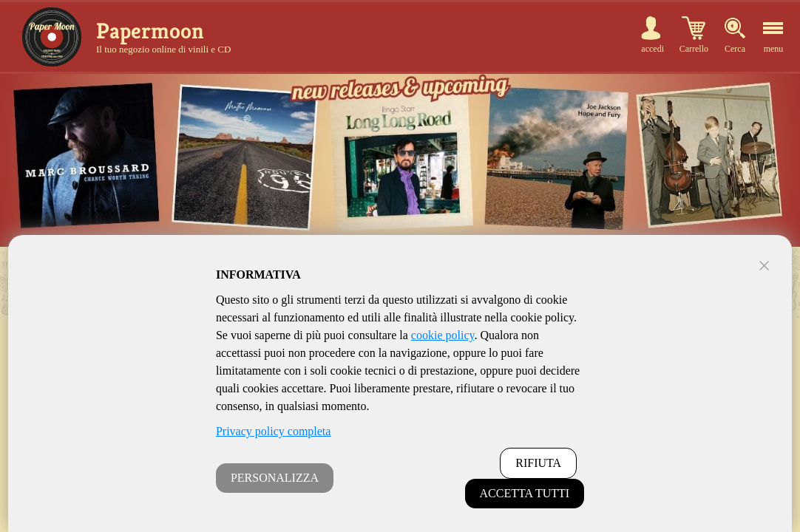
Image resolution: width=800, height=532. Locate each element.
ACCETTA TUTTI (525, 493)
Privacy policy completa (274, 431)
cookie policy (443, 335)
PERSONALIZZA (275, 478)
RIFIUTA (538, 463)
